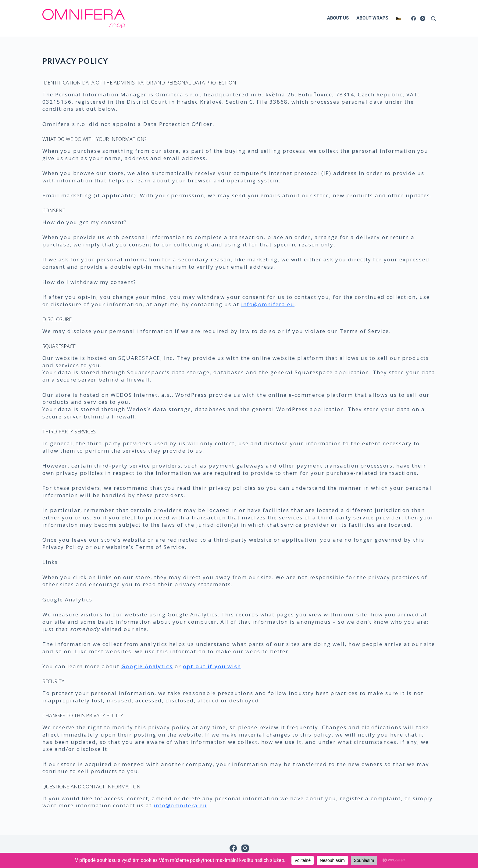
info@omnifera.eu (268, 304)
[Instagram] (423, 18)
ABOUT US (338, 18)
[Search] (433, 18)
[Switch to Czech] (399, 18)
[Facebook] (414, 18)
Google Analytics (147, 666)
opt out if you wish (212, 666)
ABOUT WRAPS (372, 18)
